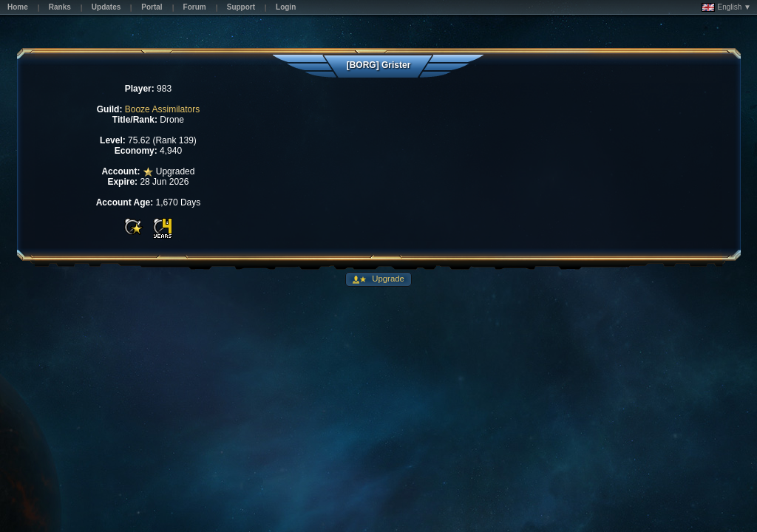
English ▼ (726, 7)
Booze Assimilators (162, 109)
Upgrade (387, 279)
